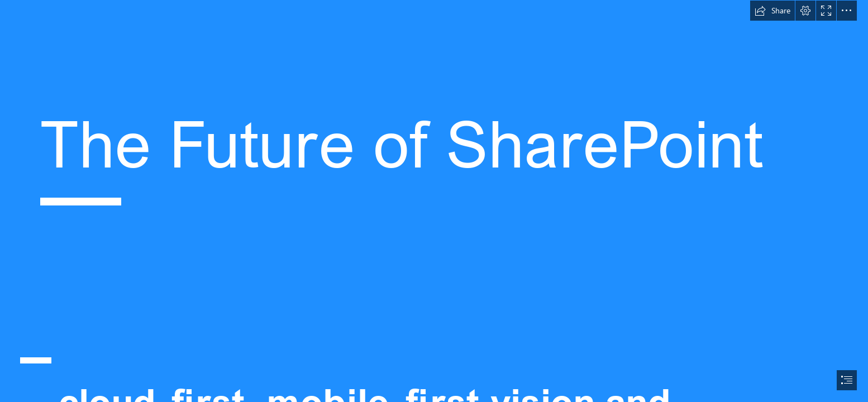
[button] (772, 11)
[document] (434, 201)
